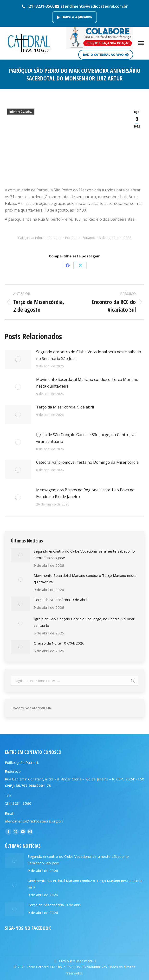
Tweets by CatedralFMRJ (32, 708)
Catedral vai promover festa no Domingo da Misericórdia (87, 462)
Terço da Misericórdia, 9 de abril (65, 407)
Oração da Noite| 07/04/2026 (59, 643)
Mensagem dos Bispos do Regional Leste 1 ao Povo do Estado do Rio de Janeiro (85, 493)
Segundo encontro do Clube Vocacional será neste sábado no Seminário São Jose (89, 355)
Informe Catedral (21, 112)
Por (80, 238)
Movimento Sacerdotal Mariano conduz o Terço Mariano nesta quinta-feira (87, 383)
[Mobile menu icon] (141, 43)
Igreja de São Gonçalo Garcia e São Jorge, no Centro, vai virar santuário (86, 438)
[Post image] (18, 359)
